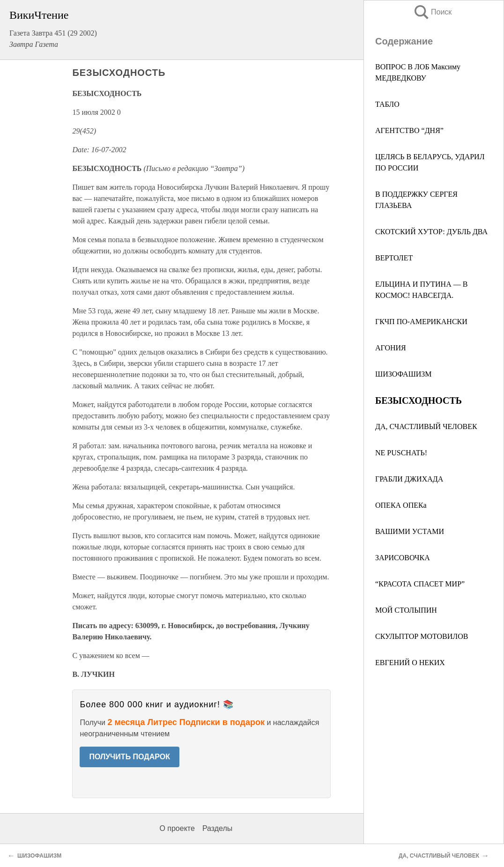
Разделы (217, 828)
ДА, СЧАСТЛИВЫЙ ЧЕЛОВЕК (426, 426)
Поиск (432, 12)
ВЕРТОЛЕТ (394, 258)
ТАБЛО (387, 104)
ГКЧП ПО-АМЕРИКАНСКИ (421, 322)
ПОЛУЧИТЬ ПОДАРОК (130, 757)
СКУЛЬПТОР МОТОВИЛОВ (422, 636)
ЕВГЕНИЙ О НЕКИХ (410, 663)
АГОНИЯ (391, 348)
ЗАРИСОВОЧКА (403, 558)
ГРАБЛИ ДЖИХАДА (409, 479)
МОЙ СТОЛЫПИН (406, 610)
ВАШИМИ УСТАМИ (410, 531)
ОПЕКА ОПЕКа (401, 505)
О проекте (177, 828)
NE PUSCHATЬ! (401, 453)
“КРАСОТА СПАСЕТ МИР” (420, 584)
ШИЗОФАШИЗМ (404, 374)
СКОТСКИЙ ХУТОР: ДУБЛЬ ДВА (431, 232)
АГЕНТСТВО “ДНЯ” (409, 130)
